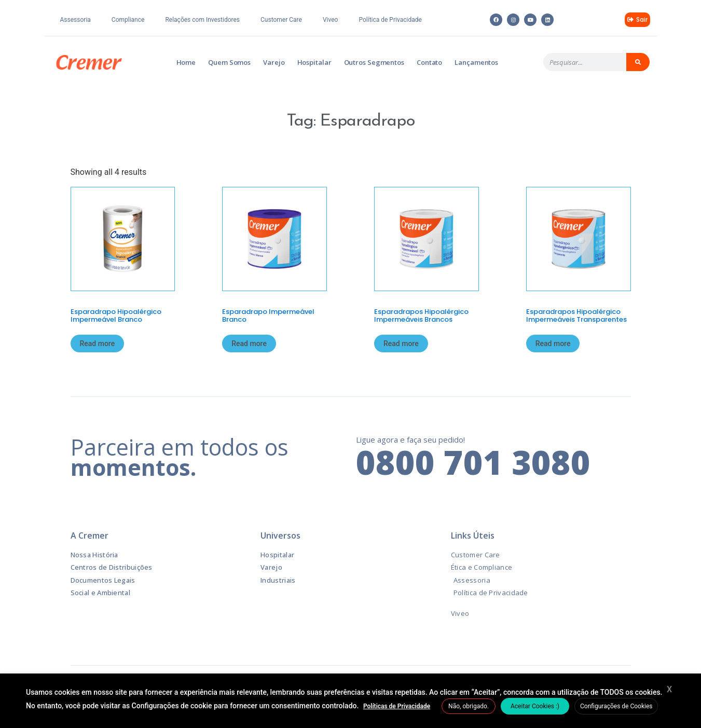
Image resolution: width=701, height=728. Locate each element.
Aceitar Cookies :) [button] (535, 706)
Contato (429, 62)
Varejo (274, 62)
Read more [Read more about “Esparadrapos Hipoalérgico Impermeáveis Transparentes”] (553, 344)
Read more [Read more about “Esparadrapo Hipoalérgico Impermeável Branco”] (98, 344)
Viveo (331, 20)
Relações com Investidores (202, 20)
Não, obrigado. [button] (469, 706)
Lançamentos (476, 62)
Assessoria (75, 20)
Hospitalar (314, 62)
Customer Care (281, 20)
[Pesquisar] (638, 62)
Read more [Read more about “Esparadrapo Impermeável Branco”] (249, 344)
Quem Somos (229, 62)
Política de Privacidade (390, 20)
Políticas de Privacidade (397, 706)
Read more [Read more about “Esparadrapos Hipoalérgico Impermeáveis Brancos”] (401, 344)
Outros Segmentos (374, 62)
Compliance (128, 20)
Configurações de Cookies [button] (616, 706)
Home (186, 62)
